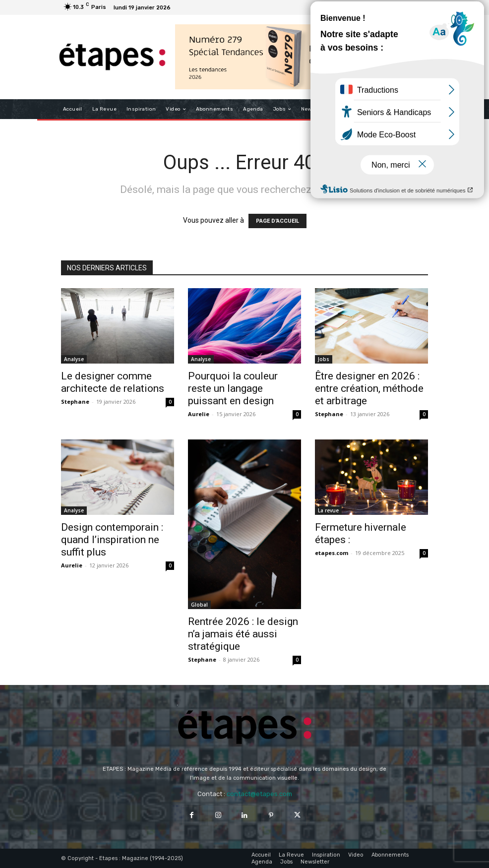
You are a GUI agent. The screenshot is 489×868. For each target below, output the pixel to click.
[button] (416, 109)
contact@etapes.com (259, 794)
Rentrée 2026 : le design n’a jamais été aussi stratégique (243, 634)
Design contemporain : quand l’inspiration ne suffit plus (112, 540)
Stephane (75, 402)
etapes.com (332, 553)
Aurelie (199, 414)
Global (199, 605)
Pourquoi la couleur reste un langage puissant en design (233, 388)
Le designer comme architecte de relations (113, 382)
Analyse (74, 359)
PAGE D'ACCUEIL (277, 221)
